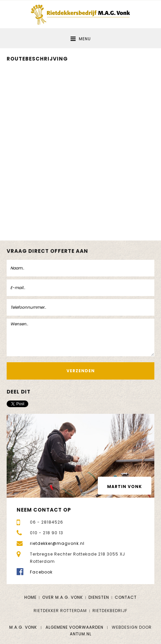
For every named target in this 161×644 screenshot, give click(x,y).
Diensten (99, 597)
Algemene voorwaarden (75, 627)
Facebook (41, 572)
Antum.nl (81, 634)
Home (30, 597)
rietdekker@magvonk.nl (57, 543)
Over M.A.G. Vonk (63, 597)
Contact (126, 597)
